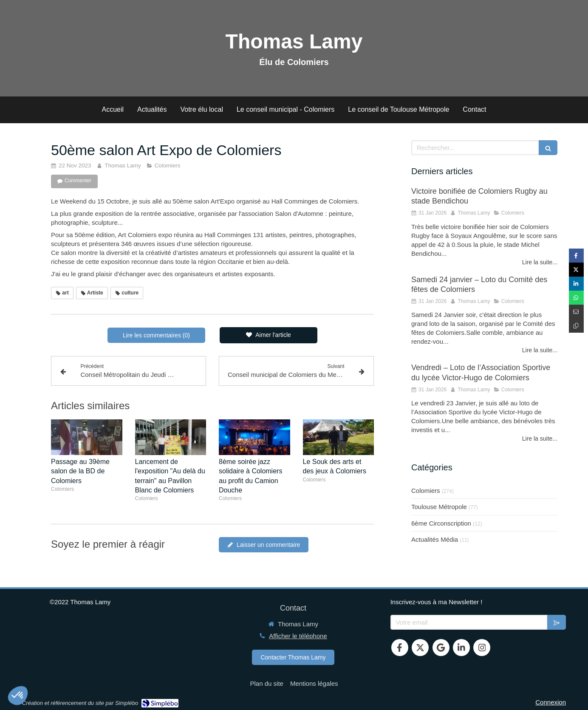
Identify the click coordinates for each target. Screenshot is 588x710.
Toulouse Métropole (439, 507)
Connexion (551, 702)
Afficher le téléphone (298, 636)
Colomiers (426, 491)
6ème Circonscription (441, 523)
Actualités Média (435, 539)
